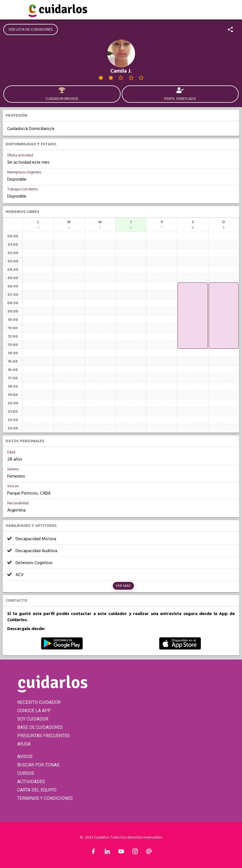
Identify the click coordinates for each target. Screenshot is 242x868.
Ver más (123, 586)
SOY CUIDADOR (33, 719)
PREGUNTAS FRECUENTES (43, 736)
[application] (193, 316)
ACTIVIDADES (31, 782)
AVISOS (25, 757)
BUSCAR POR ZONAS (38, 765)
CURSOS (26, 773)
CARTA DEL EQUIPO (37, 790)
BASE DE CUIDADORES (40, 727)
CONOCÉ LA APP (34, 711)
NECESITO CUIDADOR (39, 702)
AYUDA (24, 744)
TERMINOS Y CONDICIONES (45, 798)
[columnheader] (38, 225)
